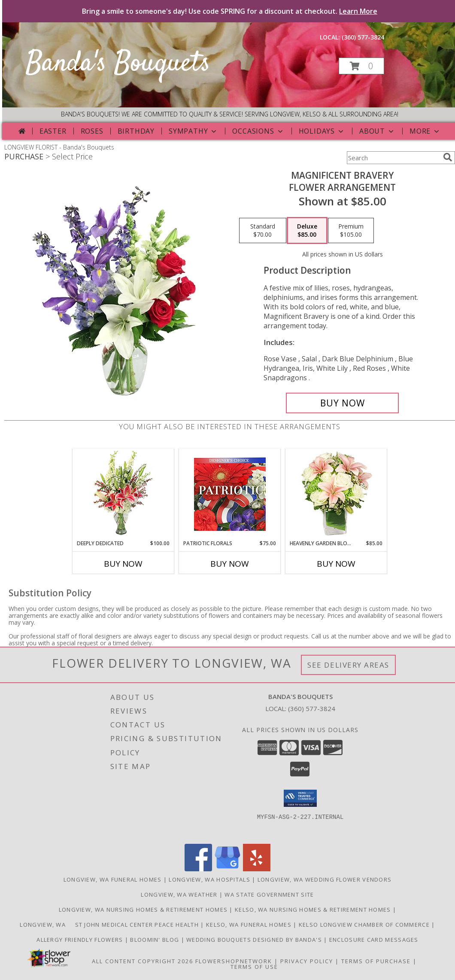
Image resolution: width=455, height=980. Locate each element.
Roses (92, 131)
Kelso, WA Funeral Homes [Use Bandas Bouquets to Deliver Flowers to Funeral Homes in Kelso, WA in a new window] (250, 925)
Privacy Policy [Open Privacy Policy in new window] (307, 961)
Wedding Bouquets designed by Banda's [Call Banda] (255, 940)
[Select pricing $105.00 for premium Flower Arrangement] (351, 231)
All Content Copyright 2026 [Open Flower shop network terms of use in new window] (143, 961)
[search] (448, 157)
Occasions (258, 131)
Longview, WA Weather (179, 895)
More (425, 131)
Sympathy (193, 131)
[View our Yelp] (257, 869)
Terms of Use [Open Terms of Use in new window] (254, 967)
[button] (361, 66)
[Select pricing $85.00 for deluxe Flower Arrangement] (307, 231)
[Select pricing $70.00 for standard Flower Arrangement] (263, 231)
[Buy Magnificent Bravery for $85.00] (342, 403)
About (377, 131)
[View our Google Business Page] (227, 869)
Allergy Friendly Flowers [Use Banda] (81, 940)
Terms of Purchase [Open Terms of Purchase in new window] (376, 961)
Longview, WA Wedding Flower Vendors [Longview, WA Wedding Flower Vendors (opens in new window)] (325, 879)
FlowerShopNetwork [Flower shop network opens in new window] (234, 961)
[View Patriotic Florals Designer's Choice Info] (230, 494)
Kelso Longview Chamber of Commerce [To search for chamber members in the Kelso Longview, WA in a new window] (365, 925)
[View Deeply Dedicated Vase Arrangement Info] (123, 494)
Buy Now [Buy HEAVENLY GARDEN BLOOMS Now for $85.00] (336, 564)
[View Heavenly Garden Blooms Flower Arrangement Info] (336, 494)
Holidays (322, 131)
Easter (53, 131)
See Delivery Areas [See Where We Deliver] (348, 665)
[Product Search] (393, 158)
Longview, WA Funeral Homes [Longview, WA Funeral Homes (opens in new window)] (113, 879)
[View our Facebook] (198, 869)
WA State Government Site (269, 895)
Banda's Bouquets (118, 64)
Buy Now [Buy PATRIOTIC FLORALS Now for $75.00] (230, 564)
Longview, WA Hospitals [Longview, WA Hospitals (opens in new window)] (209, 879)
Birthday (136, 131)
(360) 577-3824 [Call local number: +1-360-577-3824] (363, 37)
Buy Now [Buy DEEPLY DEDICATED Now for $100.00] (123, 564)
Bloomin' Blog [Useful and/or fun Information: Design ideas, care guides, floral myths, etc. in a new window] (155, 940)
